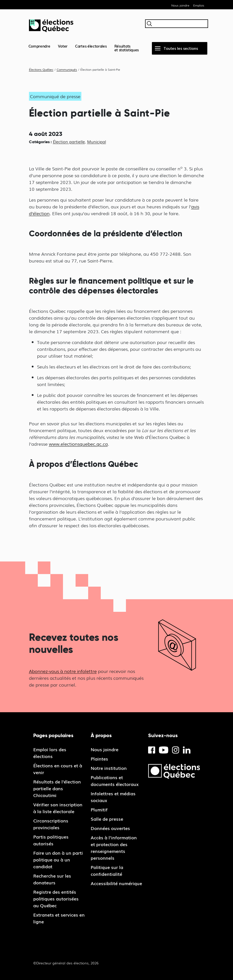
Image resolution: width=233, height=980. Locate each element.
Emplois (199, 5)
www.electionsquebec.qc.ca (78, 444)
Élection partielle (69, 141)
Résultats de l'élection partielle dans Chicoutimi (57, 788)
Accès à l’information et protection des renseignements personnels (114, 847)
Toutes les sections (181, 48)
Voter (63, 46)
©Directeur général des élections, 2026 (66, 963)
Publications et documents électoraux (115, 781)
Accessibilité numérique (116, 883)
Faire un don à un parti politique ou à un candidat (58, 859)
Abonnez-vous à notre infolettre (63, 671)
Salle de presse (107, 819)
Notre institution (109, 768)
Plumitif (99, 809)
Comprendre (39, 46)
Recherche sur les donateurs (52, 879)
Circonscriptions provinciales (51, 824)
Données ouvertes (110, 828)
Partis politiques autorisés (51, 840)
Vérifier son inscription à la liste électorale (58, 808)
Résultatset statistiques (127, 48)
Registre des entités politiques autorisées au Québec (56, 898)
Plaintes (99, 759)
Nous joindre (180, 5)
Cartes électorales (91, 46)
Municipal (97, 141)
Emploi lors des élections (50, 753)
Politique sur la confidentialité (107, 870)
